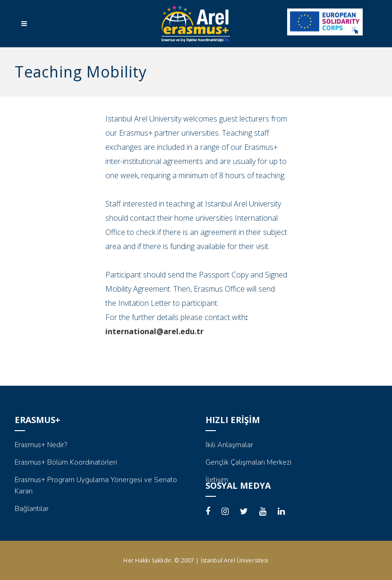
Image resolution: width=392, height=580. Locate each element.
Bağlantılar (32, 509)
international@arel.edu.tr (154, 331)
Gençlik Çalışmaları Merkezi (248, 462)
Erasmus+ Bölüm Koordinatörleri (66, 462)
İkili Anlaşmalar (229, 445)
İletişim (217, 480)
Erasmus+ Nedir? (41, 445)
